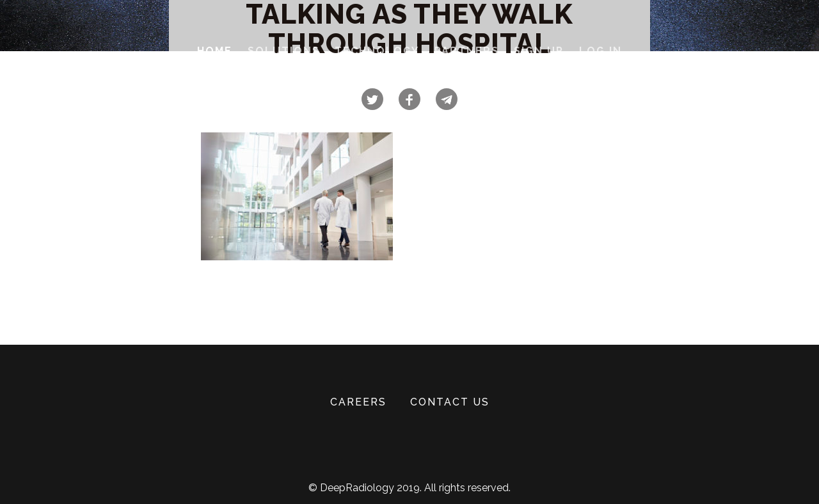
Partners (467, 51)
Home (215, 51)
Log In (600, 51)
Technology (377, 51)
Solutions (284, 51)
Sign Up (539, 51)
